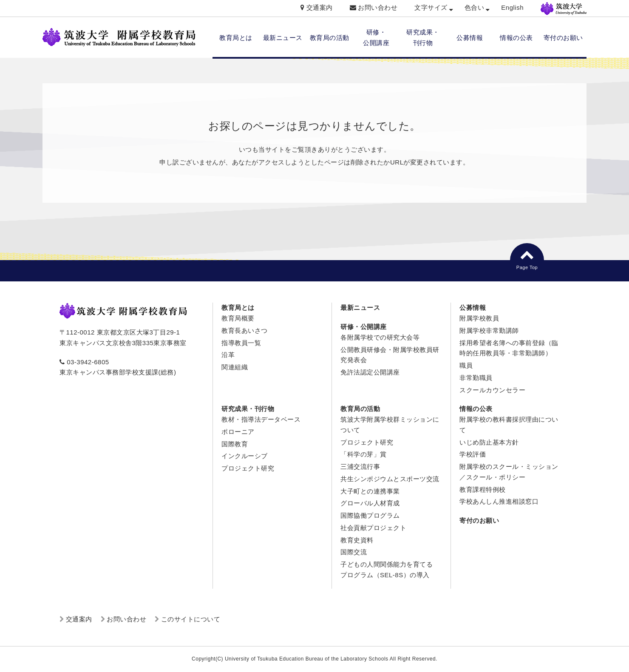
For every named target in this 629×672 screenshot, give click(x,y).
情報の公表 (516, 38)
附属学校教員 (479, 318)
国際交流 (354, 552)
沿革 (228, 355)
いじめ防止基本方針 (489, 442)
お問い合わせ (378, 7)
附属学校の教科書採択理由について (509, 425)
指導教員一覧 (241, 343)
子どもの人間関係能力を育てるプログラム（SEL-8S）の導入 (387, 570)
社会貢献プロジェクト (373, 528)
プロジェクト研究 (248, 468)
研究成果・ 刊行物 (423, 37)
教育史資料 (357, 540)
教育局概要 (238, 318)
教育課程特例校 (483, 489)
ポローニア (238, 432)
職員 (466, 365)
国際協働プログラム (370, 515)
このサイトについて (191, 619)
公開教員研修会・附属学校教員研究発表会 (390, 355)
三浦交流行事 (360, 466)
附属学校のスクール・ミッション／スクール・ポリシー (509, 472)
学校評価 (473, 454)
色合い (475, 7)
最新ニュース (283, 38)
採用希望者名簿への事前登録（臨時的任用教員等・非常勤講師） (509, 348)
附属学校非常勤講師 (489, 330)
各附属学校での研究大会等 (380, 337)
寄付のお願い (563, 38)
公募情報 (470, 38)
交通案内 (320, 7)
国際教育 (235, 444)
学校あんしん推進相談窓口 (499, 501)
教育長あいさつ (245, 330)
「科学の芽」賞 (364, 454)
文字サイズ (431, 7)
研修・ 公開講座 (376, 37)
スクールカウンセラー (492, 390)
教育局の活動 (330, 38)
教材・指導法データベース (261, 419)
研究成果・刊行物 (248, 409)
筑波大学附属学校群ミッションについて (390, 425)
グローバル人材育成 (370, 503)
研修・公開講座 (364, 327)
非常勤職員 (476, 378)
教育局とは (236, 38)
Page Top (527, 259)
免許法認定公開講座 (370, 372)
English (512, 7)
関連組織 (235, 367)
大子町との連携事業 (370, 491)
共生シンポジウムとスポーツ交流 (390, 479)
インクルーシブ (245, 456)
